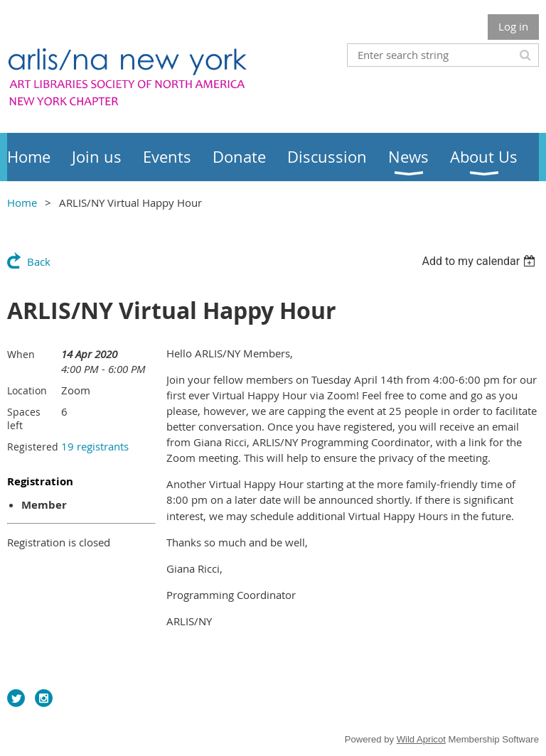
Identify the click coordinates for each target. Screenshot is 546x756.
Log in (513, 26)
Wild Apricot (421, 739)
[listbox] (480, 261)
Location (27, 390)
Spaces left (24, 418)
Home (22, 202)
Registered (33, 447)
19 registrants (95, 446)
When (21, 354)
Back (39, 261)
